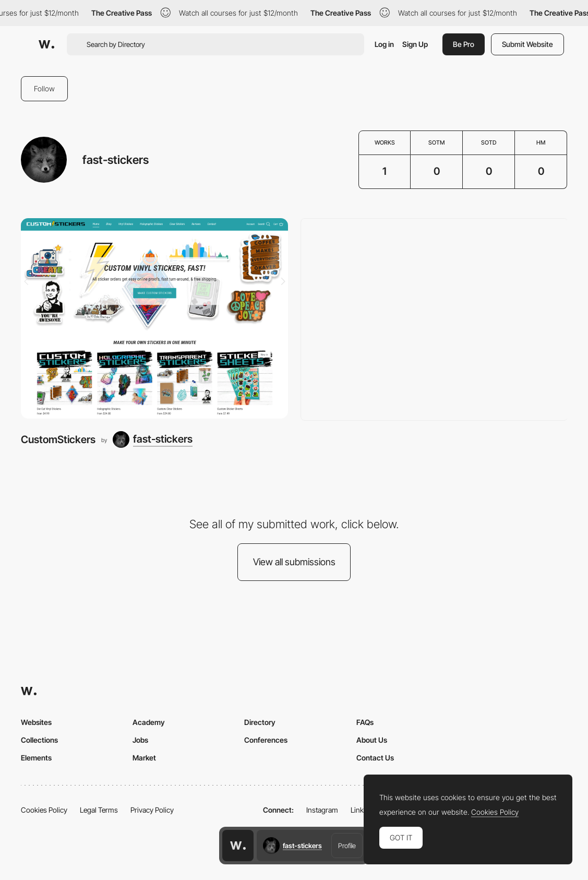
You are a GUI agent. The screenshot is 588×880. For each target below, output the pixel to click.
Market (144, 758)
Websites (36, 722)
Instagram (322, 810)
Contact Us (375, 758)
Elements (36, 758)
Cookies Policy (44, 810)
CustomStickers (58, 439)
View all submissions (294, 562)
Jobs (140, 740)
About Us (372, 740)
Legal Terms (99, 810)
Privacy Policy (152, 810)
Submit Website (527, 44)
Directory (260, 722)
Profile (347, 846)
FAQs (365, 722)
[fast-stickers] (153, 439)
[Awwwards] (46, 44)
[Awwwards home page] (238, 846)
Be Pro (464, 44)
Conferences (266, 740)
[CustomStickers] (154, 318)
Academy (149, 722)
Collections (39, 740)
